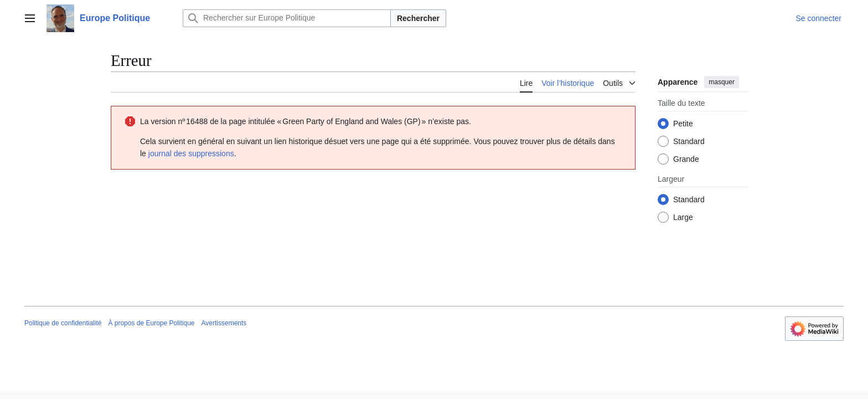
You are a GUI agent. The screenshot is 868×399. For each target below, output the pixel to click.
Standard (689, 141)
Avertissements (224, 323)
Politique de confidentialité (63, 323)
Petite (683, 124)
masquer (722, 82)
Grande (686, 159)
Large (683, 217)
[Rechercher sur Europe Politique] (287, 18)
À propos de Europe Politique (151, 323)
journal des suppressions (191, 154)
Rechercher (418, 18)
